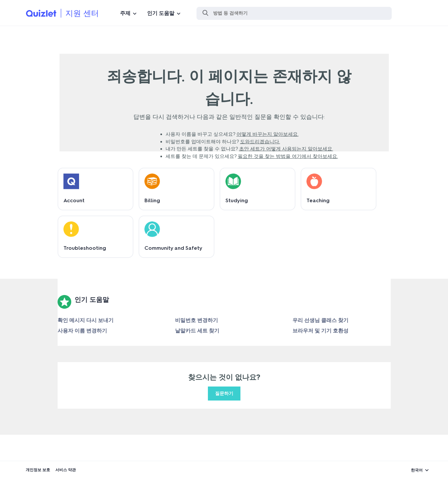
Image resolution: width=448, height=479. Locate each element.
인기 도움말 (161, 13)
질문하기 (224, 394)
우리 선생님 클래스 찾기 (320, 320)
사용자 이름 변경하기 (82, 331)
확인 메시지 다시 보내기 (86, 320)
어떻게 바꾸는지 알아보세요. (268, 134)
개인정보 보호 (38, 470)
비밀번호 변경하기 (197, 320)
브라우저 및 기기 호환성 (320, 331)
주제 (125, 13)
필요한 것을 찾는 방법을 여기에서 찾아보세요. (288, 156)
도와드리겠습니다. (260, 142)
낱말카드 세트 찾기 (197, 331)
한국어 (417, 470)
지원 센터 (82, 13)
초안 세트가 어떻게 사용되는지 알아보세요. (286, 149)
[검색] (294, 13)
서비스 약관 (66, 470)
